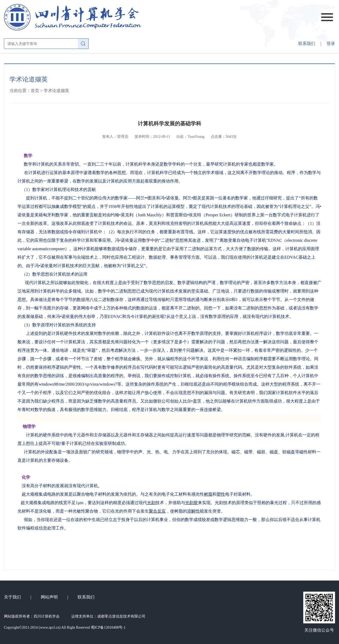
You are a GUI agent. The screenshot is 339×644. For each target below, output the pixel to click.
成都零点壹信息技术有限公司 (121, 616)
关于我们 (12, 597)
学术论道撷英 (56, 91)
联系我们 (307, 44)
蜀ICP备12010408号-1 (108, 627)
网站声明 (49, 597)
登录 (331, 44)
